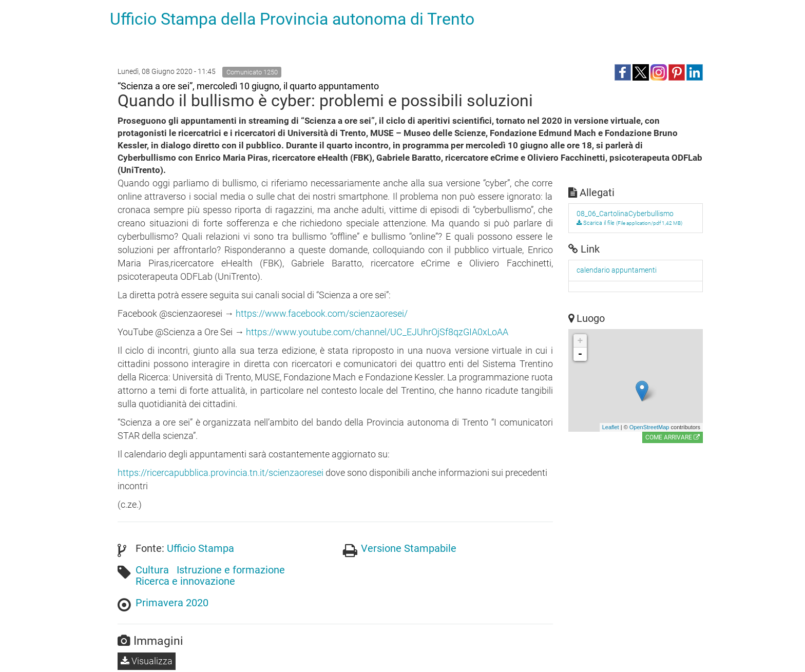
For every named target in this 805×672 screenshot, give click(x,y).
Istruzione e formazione (231, 570)
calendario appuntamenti (617, 270)
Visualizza (147, 661)
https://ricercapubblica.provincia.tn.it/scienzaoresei (221, 473)
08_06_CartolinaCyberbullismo (625, 214)
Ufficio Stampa (200, 548)
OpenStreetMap (649, 427)
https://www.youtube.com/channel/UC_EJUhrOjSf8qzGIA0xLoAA (377, 332)
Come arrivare (673, 437)
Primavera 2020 (172, 603)
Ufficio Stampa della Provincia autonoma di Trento (292, 19)
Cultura (152, 570)
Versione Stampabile (409, 548)
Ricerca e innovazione (185, 581)
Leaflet (611, 427)
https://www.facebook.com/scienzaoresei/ (322, 313)
